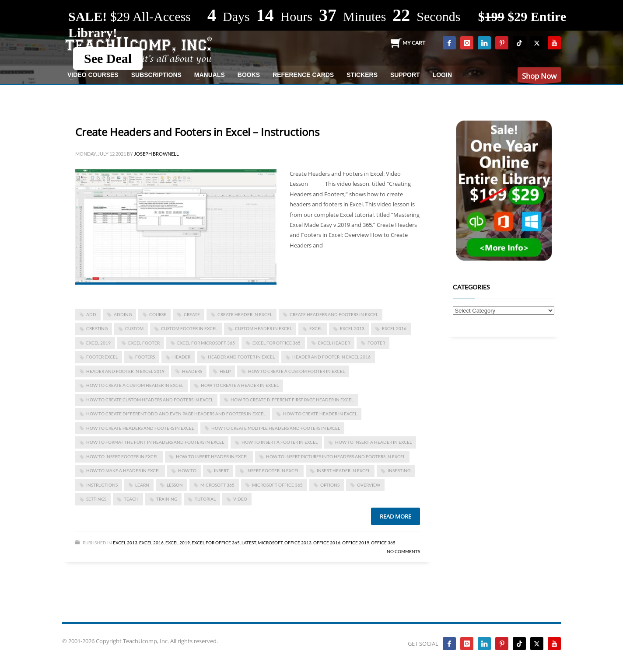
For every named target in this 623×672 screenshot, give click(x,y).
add (91, 314)
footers (145, 357)
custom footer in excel (189, 328)
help (225, 371)
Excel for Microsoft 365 (206, 343)
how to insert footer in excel (122, 456)
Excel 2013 (125, 543)
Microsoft (270, 543)
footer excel (102, 357)
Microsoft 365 (217, 485)
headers (192, 371)
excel (316, 328)
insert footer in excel (273, 470)
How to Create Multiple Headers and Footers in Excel (276, 428)
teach (131, 499)
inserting (399, 470)
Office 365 (383, 543)
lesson (175, 485)
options (330, 485)
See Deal (108, 58)
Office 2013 (298, 543)
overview (369, 485)
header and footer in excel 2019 (125, 371)
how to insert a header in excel (373, 442)
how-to (187, 470)
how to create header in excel (320, 414)
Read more (395, 516)
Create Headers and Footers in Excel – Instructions (197, 132)
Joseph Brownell (156, 154)
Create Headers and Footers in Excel (334, 314)
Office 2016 (327, 543)
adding (123, 314)
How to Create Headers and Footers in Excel (140, 428)
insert (221, 470)
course (158, 314)
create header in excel (245, 314)
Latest (249, 543)
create (192, 314)
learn (142, 485)
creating (97, 328)
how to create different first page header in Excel (292, 400)
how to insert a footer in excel (280, 442)
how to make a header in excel (123, 470)
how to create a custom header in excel (135, 385)
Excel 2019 (98, 343)
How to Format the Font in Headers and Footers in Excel (155, 442)
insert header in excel (343, 470)
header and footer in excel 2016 (331, 357)
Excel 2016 (394, 328)
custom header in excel (263, 328)
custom (134, 328)
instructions (102, 485)
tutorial (205, 499)
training (167, 499)
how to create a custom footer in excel (296, 371)
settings (96, 499)
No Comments (403, 551)
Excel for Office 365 (276, 343)
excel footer (144, 343)
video (240, 499)
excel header (334, 343)
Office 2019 (356, 543)
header (181, 357)
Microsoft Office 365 (277, 485)
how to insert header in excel (212, 456)
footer (376, 343)
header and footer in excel (241, 357)
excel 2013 (352, 328)
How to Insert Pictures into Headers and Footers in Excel (336, 456)
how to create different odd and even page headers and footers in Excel (176, 414)
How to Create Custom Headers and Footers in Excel (150, 400)
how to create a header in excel (240, 385)
